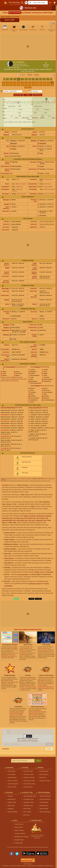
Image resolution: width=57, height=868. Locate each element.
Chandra (37, 572)
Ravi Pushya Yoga (30, 518)
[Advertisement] (28, 46)
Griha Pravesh (44, 774)
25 (41, 85)
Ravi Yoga (31, 520)
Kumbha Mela (19, 843)
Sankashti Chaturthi (35, 583)
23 (33, 85)
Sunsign (6, 204)
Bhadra (37, 69)
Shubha (14, 149)
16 (7, 85)
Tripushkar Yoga (19, 518)
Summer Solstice (13, 781)
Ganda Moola (11, 799)
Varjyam (7, 300)
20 (22, 85)
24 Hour (30, 75)
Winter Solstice (12, 787)
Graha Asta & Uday (29, 781)
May (22, 79)
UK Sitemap (13, 866)
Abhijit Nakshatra (13, 812)
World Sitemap (28, 864)
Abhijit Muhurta (9, 558)
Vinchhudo (48, 516)
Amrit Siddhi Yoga (22, 520)
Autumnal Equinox (13, 784)
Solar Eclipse (11, 771)
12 (45, 82)
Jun (26, 79)
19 (19, 85)
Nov (44, 79)
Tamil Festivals (44, 809)
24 (37, 85)
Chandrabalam (10, 367)
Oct (40, 79)
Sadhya (14, 146)
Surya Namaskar (23, 574)
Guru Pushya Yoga (42, 518)
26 (45, 85)
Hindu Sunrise (19, 827)
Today (28, 95)
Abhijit (7, 268)
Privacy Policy (37, 838)
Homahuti (6, 325)
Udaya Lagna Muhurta (35, 408)
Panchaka (32, 516)
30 (30, 87)
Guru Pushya (27, 812)
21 (26, 85)
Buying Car (43, 777)
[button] (38, 3)
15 (4, 85)
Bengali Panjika (19, 840)
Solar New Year (18, 69)
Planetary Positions (29, 777)
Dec (48, 79)
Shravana (42, 141)
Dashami (14, 143)
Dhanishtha (43, 143)
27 (48, 85)
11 (41, 82)
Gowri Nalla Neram (45, 799)
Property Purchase (45, 781)
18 (15, 85)
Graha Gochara (28, 787)
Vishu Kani (31, 69)
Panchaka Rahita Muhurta (8, 408)
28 (52, 85)
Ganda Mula (40, 516)
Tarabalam (37, 367)
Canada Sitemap (49, 866)
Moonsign (6, 200)
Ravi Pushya (27, 809)
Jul (30, 79)
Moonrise (6, 135)
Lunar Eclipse (12, 774)
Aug (33, 79)
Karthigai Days (44, 806)
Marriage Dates (44, 771)
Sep (37, 79)
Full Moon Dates (28, 771)
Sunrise (7, 132)
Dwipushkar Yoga (7, 518)
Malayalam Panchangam (22, 837)
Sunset (35, 132)
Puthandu (25, 69)
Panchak (10, 796)
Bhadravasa (5, 330)
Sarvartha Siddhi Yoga (46, 69)
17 (11, 85)
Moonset (34, 135)
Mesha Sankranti (9, 69)
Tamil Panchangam (45, 796)
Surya (42, 572)
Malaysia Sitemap (21, 866)
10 (37, 82)
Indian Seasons (19, 824)
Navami (14, 141)
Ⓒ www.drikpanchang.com (37, 837)
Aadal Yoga (24, 71)
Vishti (41, 153)
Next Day (37, 95)
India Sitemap (40, 866)
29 (26, 87)
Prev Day (18, 95)
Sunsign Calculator (20, 833)
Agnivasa (6, 328)
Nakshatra (34, 141)
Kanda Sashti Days (45, 812)
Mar (15, 79)
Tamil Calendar (44, 802)
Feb (11, 79)
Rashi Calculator (19, 830)
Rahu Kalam (5, 288)
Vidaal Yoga (31, 71)
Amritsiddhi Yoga (28, 799)
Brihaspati (50, 572)
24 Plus (37, 75)
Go (38, 761)
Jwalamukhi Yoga (41, 520)
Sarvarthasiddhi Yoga (30, 796)
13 (48, 82)
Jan (8, 79)
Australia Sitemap (31, 866)
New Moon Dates (29, 774)
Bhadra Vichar (12, 802)
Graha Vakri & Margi (29, 784)
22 (30, 85)
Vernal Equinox (12, 777)
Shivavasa (6, 335)
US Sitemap (6, 866)
